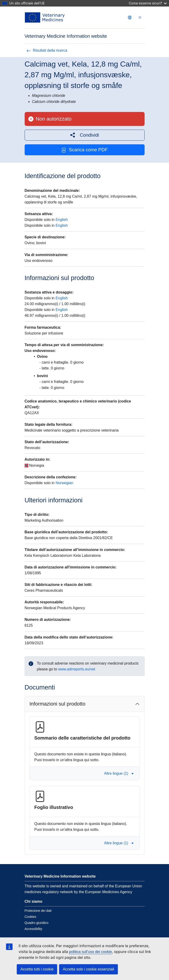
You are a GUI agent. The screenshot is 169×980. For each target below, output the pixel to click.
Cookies (31, 917)
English (62, 220)
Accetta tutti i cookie (37, 969)
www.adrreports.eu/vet (77, 669)
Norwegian (64, 483)
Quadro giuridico (37, 923)
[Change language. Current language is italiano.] (130, 17)
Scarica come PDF (84, 150)
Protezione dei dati (38, 911)
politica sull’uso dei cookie (90, 952)
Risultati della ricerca (47, 50)
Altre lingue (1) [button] (119, 773)
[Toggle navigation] (140, 18)
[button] (85, 135)
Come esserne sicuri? (148, 3)
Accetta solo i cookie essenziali (88, 969)
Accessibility (33, 929)
